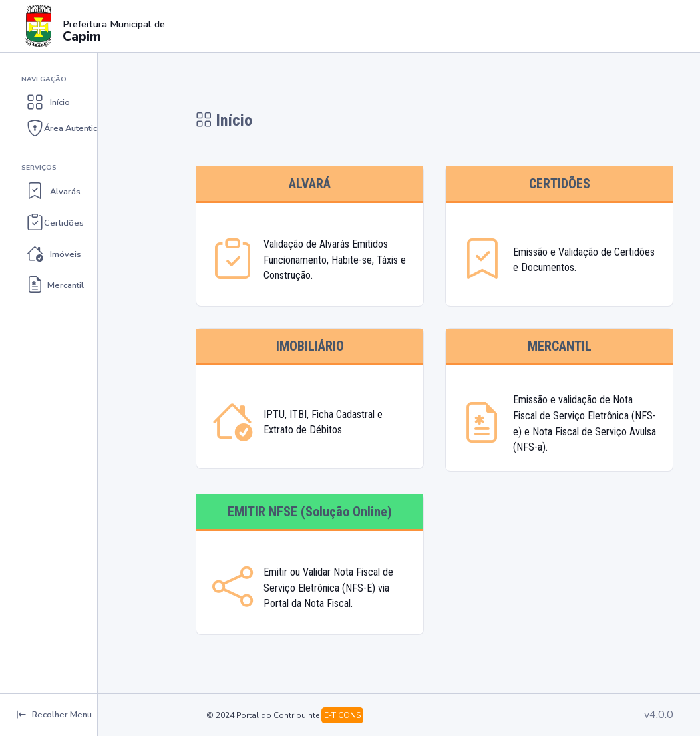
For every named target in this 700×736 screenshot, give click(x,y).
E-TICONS (342, 715)
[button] (84, 103)
